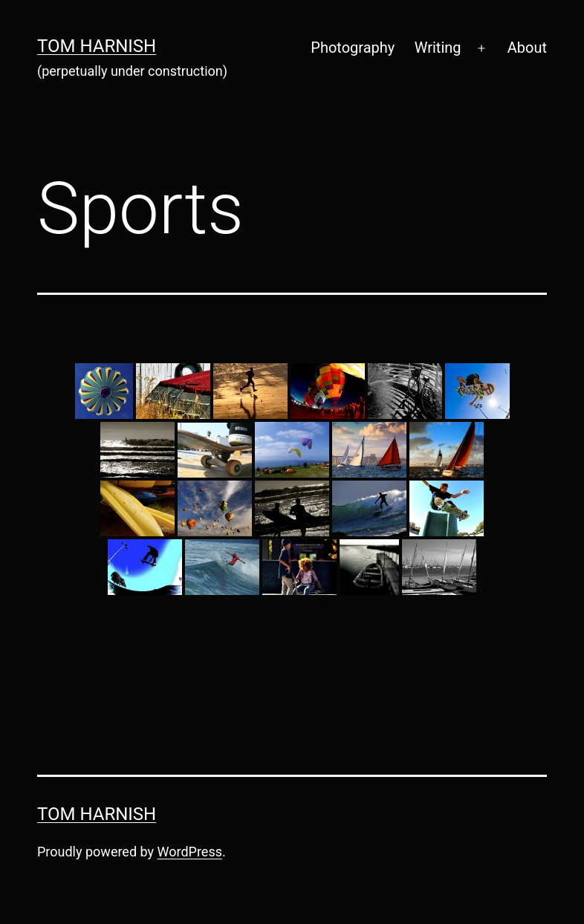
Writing (438, 48)
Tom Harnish (97, 46)
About (527, 48)
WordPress (190, 852)
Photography (353, 48)
